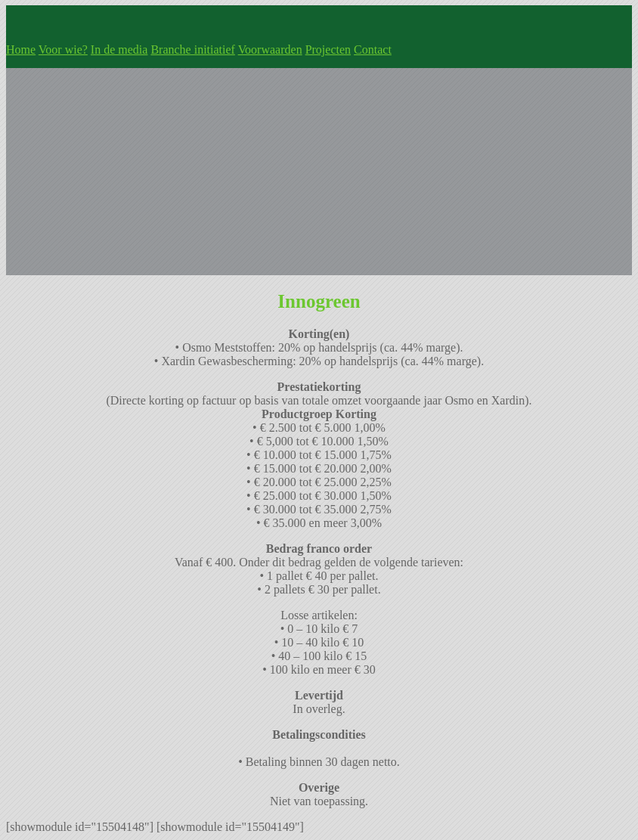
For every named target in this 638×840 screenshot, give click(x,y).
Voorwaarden (270, 50)
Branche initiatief (193, 50)
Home (21, 50)
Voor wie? (63, 50)
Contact (373, 50)
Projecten (328, 50)
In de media (119, 50)
